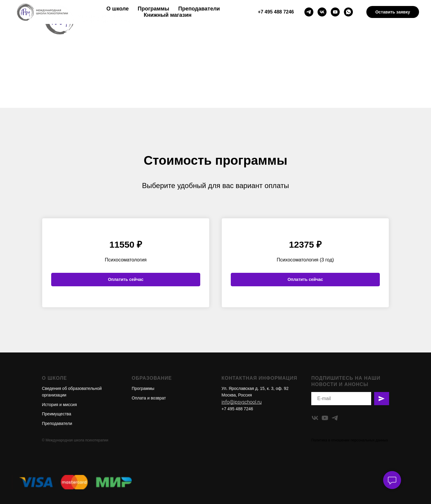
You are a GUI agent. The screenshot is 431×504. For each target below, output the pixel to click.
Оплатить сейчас (126, 279)
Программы (153, 9)
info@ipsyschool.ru (242, 402)
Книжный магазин (168, 15)
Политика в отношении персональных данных (350, 440)
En (380, 44)
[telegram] (309, 12)
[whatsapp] (348, 12)
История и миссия (59, 405)
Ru (392, 44)
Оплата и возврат (149, 398)
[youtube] (335, 12)
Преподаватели (199, 9)
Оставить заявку (393, 12)
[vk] (322, 12)
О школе (118, 9)
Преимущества (57, 414)
